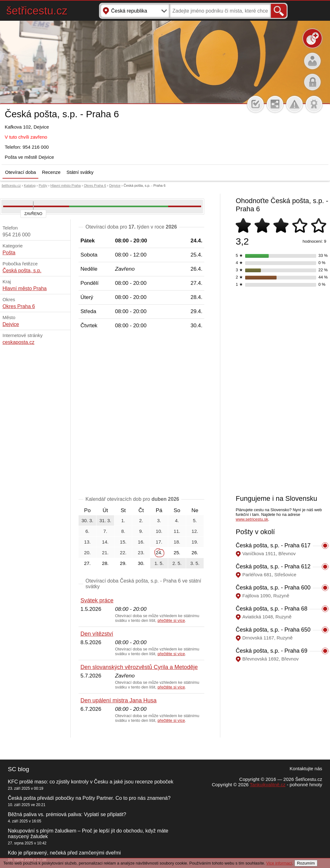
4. (177, 520)
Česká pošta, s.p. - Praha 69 (272, 651)
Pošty (43, 185)
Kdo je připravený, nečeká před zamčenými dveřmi (64, 853)
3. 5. (195, 563)
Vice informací (279, 863)
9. (141, 531)
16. (141, 542)
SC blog (19, 769)
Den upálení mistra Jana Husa (118, 700)
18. (177, 542)
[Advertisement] (73, 414)
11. (177, 531)
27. (88, 563)
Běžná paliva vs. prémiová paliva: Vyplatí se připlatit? (67, 814)
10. (159, 531)
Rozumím (306, 863)
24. (159, 553)
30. (141, 563)
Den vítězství (97, 634)
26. (195, 553)
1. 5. (159, 563)
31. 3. (105, 520)
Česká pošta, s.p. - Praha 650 (273, 630)
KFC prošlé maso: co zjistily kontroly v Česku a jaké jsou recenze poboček (91, 782)
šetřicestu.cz (37, 11)
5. (195, 520)
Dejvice (115, 185)
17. (159, 542)
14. (105, 542)
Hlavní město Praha (66, 185)
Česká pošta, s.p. (22, 271)
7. (105, 531)
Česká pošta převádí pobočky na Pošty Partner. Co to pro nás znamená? (89, 798)
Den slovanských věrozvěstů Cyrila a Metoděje (139, 667)
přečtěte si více (171, 620)
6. (88, 531)
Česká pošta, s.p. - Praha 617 (273, 545)
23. (141, 553)
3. (159, 520)
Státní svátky (80, 172)
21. (105, 553)
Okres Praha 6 (95, 185)
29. (123, 563)
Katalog (30, 185)
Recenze (51, 172)
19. (195, 542)
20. (88, 553)
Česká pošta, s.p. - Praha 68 (272, 609)
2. (141, 520)
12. (195, 531)
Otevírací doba (20, 172)
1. (123, 520)
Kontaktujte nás (306, 768)
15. (123, 542)
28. (105, 563)
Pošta (9, 253)
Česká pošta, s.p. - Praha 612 (273, 567)
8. (123, 531)
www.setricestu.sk (252, 519)
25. (177, 553)
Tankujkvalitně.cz (268, 785)
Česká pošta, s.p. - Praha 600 (273, 588)
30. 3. (87, 520)
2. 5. (177, 563)
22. (123, 553)
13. (88, 542)
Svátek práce (97, 600)
